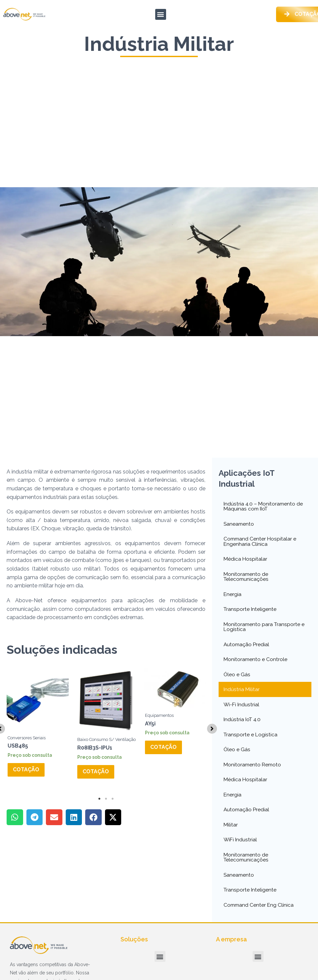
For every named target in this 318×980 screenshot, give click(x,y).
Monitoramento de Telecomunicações (247, 579)
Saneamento (239, 525)
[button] (161, 15)
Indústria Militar (242, 693)
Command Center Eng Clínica (259, 911)
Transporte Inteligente (250, 612)
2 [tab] (106, 808)
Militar (231, 830)
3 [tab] (113, 808)
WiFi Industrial (241, 845)
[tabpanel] (38, 732)
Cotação (26, 771)
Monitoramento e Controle (256, 663)
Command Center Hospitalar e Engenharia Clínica (261, 543)
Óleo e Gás (237, 678)
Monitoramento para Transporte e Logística (265, 630)
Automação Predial (247, 647)
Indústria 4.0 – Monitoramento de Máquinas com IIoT (264, 507)
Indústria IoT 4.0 (243, 723)
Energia (233, 596)
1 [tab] (99, 808)
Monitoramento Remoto (253, 769)
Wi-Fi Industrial (242, 708)
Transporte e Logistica (251, 738)
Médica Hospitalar (246, 561)
